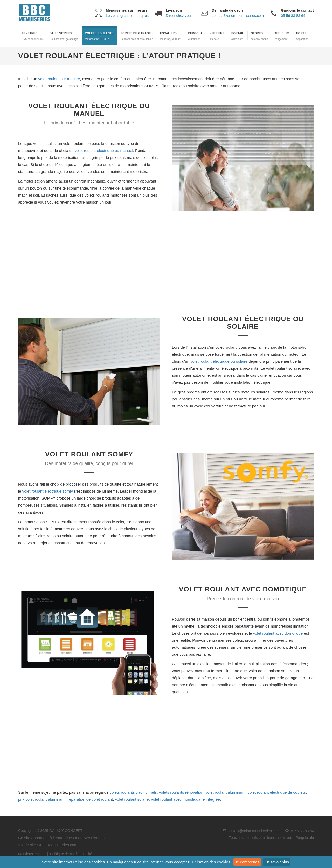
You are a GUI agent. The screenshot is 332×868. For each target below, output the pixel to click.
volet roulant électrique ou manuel (104, 150)
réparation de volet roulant (90, 799)
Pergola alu (305, 838)
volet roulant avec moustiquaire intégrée (185, 799)
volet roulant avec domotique (278, 633)
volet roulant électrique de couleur (277, 792)
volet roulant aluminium (225, 792)
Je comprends (247, 862)
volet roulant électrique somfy (48, 491)
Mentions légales (32, 854)
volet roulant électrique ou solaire (219, 361)
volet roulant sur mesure (59, 79)
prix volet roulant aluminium (42, 799)
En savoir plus (277, 862)
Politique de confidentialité (71, 854)
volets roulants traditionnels (133, 792)
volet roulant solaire (132, 799)
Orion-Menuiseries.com (57, 845)
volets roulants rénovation (181, 792)
